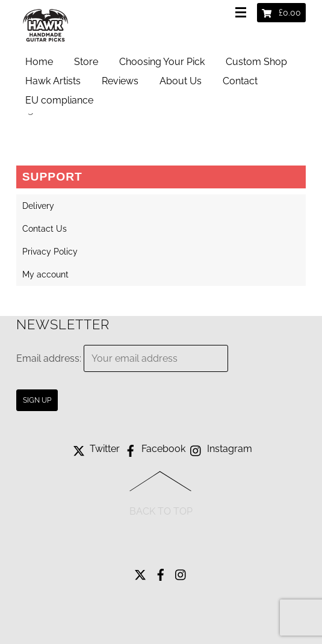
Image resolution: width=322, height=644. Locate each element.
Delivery (38, 206)
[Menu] (243, 13)
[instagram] (181, 571)
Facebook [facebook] (154, 449)
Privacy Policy (50, 252)
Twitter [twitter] (95, 449)
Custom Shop (256, 62)
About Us (181, 81)
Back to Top (161, 511)
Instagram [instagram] (220, 449)
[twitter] (140, 571)
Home (39, 62)
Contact (240, 81)
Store (86, 62)
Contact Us (45, 229)
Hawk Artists (53, 81)
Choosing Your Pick (162, 62)
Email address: (50, 358)
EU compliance (59, 100)
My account (45, 274)
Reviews (120, 81)
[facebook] (161, 571)
